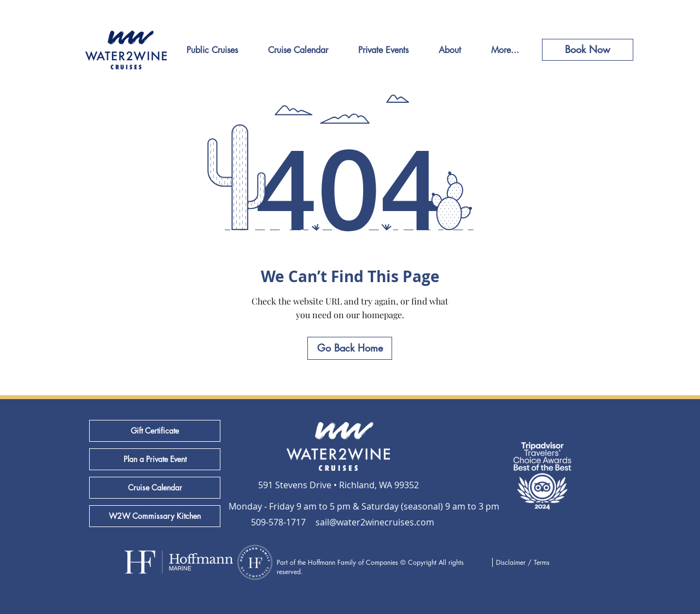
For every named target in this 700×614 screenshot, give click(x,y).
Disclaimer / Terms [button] (523, 562)
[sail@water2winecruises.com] (375, 522)
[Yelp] (679, 347)
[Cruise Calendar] (155, 488)
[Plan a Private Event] (155, 459)
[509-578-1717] (279, 522)
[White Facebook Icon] (679, 268)
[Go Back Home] (350, 348)
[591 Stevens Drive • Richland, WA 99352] (339, 485)
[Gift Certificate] (155, 431)
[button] (338, 506)
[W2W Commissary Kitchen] (155, 516)
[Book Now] (588, 50)
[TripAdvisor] (679, 320)
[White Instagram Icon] (679, 294)
